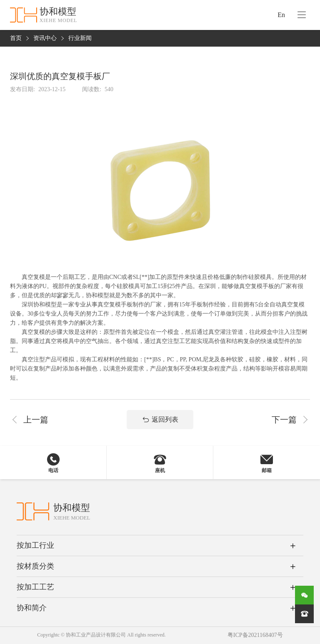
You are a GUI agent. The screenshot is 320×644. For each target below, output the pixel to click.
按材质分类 (35, 566)
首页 (16, 39)
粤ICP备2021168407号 (255, 635)
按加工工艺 (35, 587)
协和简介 (32, 608)
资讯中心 (45, 39)
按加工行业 (35, 545)
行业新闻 (80, 39)
